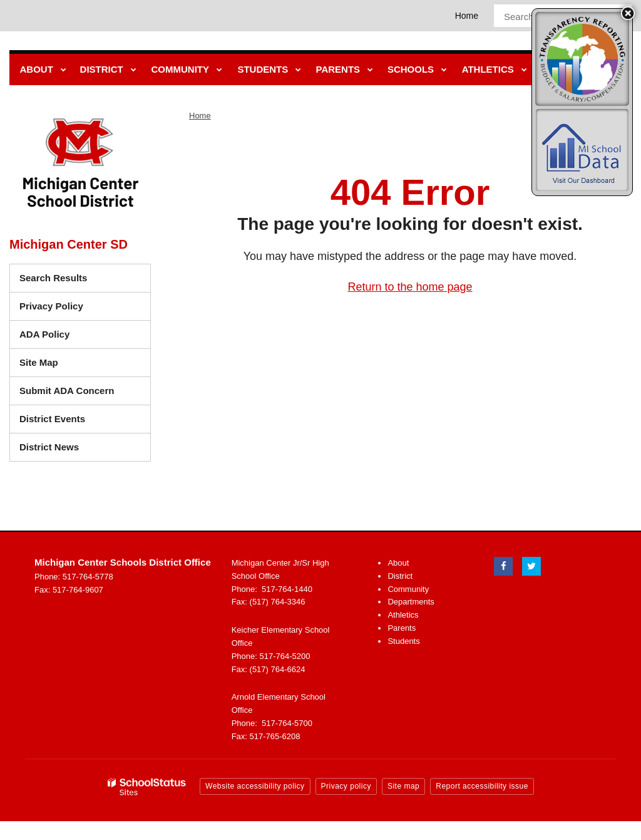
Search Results (53, 278)
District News (49, 447)
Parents (402, 628)
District (400, 576)
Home (467, 16)
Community (408, 589)
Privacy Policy (51, 306)
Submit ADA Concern (67, 391)
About (398, 563)
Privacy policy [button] (346, 786)
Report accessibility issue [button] (482, 786)
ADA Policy (44, 334)
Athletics (403, 615)
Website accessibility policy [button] (255, 786)
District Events (52, 419)
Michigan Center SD (69, 244)
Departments (411, 602)
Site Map (39, 362)
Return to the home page (410, 287)
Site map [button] (403, 786)
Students (403, 641)
